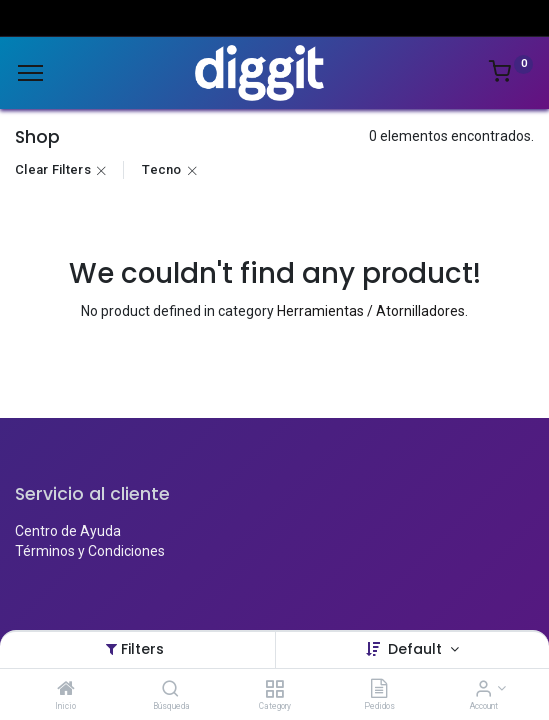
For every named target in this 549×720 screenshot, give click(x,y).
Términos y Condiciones (90, 551)
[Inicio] (66, 690)
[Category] (274, 690)
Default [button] (417, 649)
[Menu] (30, 73)
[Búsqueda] (170, 690)
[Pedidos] (379, 690)
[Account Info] (483, 690)
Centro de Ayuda (68, 531)
